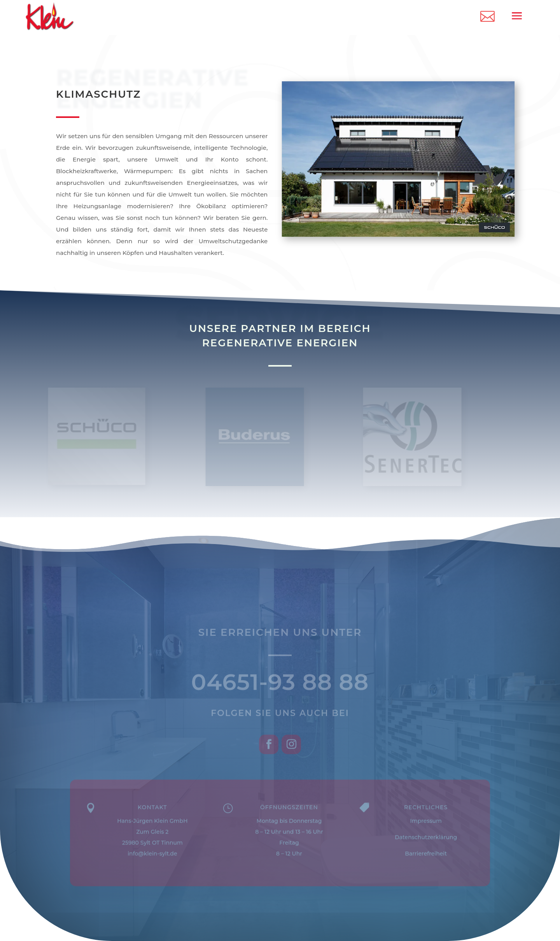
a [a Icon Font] (517, 16)
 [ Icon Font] (487, 16)
